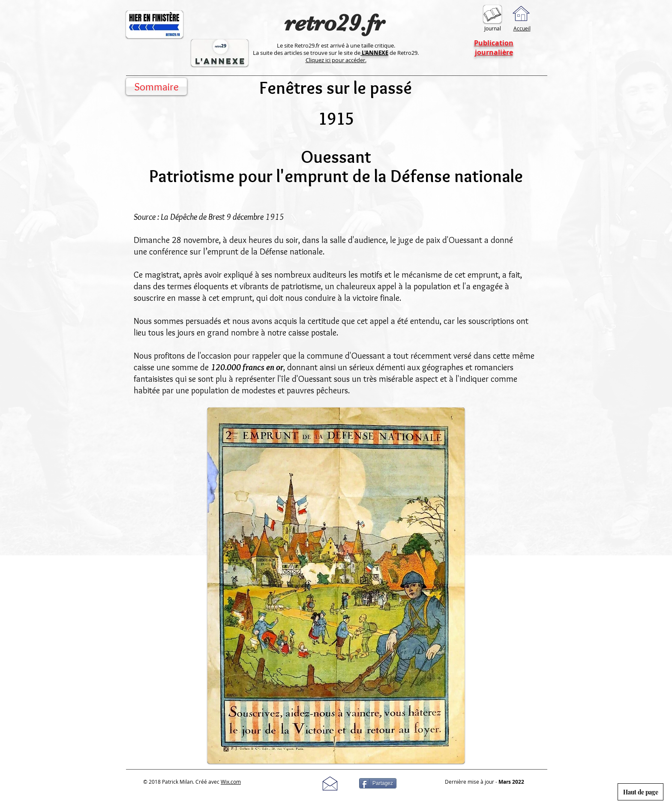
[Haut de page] (640, 792)
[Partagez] (378, 783)
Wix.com (231, 782)
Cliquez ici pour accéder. (336, 60)
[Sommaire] (156, 87)
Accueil (522, 28)
